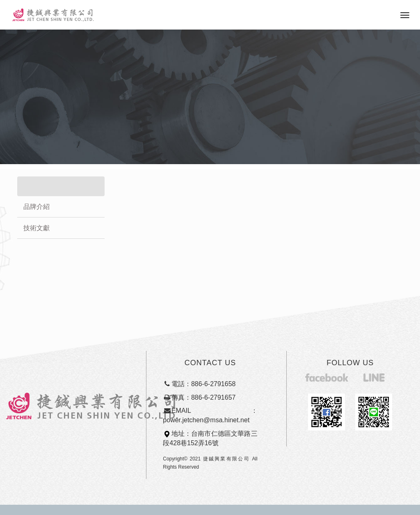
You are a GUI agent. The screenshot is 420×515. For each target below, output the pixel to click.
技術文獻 (37, 228)
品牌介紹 (37, 207)
